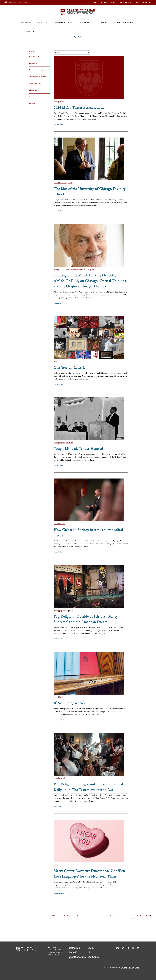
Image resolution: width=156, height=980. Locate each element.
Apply (91, 947)
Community (33, 97)
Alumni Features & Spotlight (38, 76)
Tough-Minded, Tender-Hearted (78, 448)
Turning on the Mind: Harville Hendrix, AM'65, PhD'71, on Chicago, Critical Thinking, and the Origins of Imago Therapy (91, 281)
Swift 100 (63, 183)
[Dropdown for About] (107, 22)
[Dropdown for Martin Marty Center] (133, 22)
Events (62, 101)
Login (137, 968)
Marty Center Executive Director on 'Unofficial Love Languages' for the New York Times (90, 873)
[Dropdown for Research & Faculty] (72, 22)
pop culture (64, 610)
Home (28, 31)
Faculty (114, 3)
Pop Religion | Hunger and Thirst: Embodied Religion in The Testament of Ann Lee (88, 787)
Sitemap (124, 968)
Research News (34, 63)
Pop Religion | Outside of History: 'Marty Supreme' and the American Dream (86, 619)
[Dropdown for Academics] (47, 22)
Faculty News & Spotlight (37, 70)
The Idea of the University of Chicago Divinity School (90, 191)
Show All (32, 104)
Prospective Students (130, 3)
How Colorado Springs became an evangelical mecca (88, 532)
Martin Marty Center (124, 23)
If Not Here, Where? (70, 703)
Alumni (104, 3)
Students (94, 3)
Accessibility (74, 947)
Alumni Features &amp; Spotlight (84, 269)
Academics (43, 23)
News (56, 101)
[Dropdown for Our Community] (94, 22)
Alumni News (33, 90)
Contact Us (74, 952)
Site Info (131, 968)
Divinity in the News (35, 56)
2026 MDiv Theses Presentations (79, 107)
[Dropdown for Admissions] (31, 22)
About (104, 23)
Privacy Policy (95, 956)
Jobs (145, 3)
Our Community (87, 23)
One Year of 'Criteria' (70, 367)
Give (91, 952)
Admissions (26, 23)
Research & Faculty (64, 23)
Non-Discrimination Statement (78, 958)
